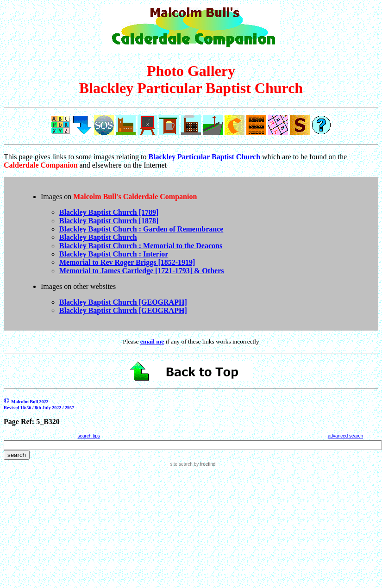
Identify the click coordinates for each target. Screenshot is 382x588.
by (204, 464)
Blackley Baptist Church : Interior (114, 254)
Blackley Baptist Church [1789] (109, 212)
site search (182, 464)
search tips (88, 436)
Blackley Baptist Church (98, 237)
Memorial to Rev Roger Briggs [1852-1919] (127, 262)
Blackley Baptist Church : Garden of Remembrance (141, 229)
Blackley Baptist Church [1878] (109, 221)
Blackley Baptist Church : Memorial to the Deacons (141, 246)
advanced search (345, 436)
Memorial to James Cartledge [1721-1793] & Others (141, 271)
